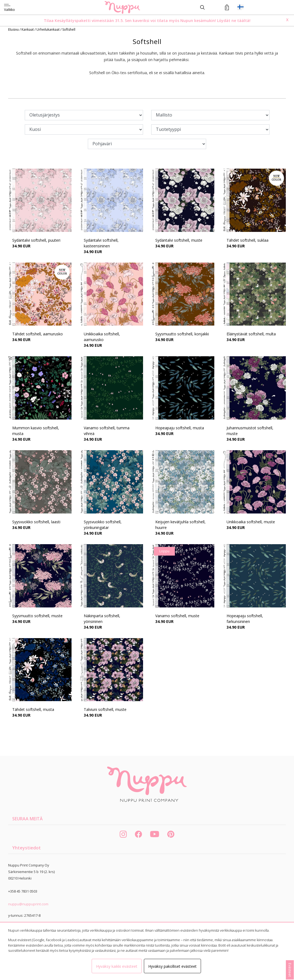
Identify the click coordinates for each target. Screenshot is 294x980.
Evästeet (290, 970)
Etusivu (14, 29)
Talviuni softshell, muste (105, 709)
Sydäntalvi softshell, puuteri (36, 240)
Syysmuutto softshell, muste (37, 616)
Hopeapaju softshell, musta (180, 428)
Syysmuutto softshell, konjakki (182, 334)
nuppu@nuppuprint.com (28, 904)
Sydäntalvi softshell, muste (179, 240)
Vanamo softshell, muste (177, 616)
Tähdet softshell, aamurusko (38, 334)
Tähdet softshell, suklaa (247, 240)
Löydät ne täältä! (234, 21)
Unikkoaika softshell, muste (251, 522)
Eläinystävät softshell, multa (251, 334)
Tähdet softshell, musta (33, 709)
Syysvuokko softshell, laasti (36, 522)
